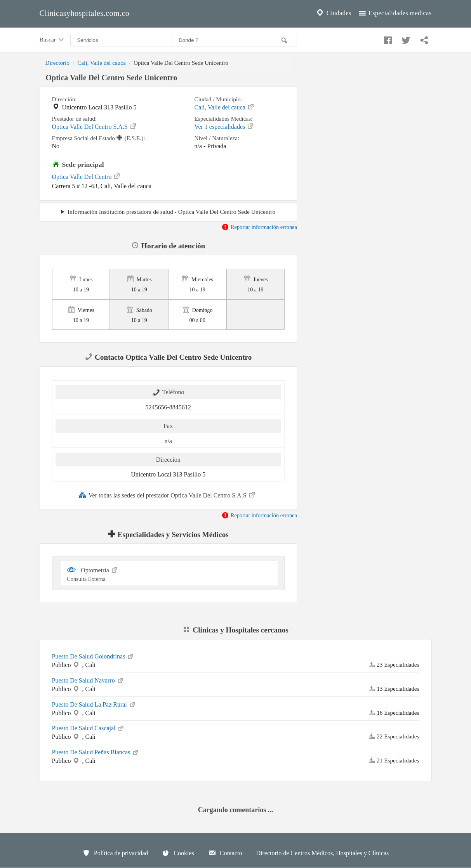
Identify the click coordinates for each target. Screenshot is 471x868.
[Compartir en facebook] (387, 38)
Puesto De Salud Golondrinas (93, 656)
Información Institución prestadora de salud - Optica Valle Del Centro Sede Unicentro (171, 212)
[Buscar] (285, 40)
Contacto (225, 853)
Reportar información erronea (259, 227)
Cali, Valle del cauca (102, 63)
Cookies (178, 853)
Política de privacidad (115, 853)
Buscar (52, 40)
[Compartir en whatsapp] (423, 38)
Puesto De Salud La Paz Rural (94, 704)
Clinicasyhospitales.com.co (85, 13)
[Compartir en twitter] (405, 38)
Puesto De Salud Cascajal (89, 728)
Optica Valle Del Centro (87, 176)
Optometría (169, 573)
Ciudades (333, 13)
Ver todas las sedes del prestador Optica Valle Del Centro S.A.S (167, 495)
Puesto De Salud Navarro (88, 680)
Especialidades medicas (395, 13)
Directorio (57, 63)
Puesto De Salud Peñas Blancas (96, 752)
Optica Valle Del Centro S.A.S (95, 126)
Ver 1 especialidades (225, 126)
